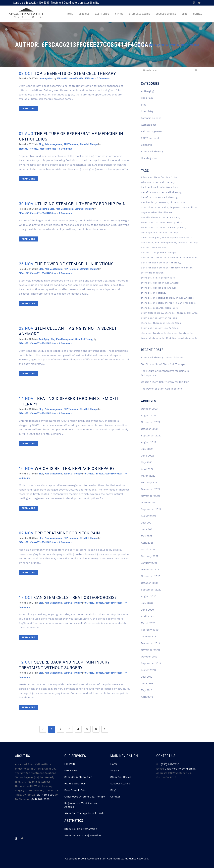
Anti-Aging (44, 339)
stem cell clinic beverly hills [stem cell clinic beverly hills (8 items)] (158, 278)
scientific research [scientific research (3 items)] (152, 273)
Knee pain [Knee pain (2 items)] (173, 217)
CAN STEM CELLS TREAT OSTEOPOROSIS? (76, 598)
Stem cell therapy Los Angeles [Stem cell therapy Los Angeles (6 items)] (159, 328)
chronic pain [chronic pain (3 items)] (177, 202)
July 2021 (147, 523)
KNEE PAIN (71, 771)
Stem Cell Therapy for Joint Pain (84, 813)
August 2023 (149, 415)
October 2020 (149, 583)
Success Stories (120, 784)
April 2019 (147, 697)
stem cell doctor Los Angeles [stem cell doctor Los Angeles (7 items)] (159, 288)
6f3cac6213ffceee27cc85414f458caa (75, 79)
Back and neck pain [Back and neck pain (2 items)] (153, 187)
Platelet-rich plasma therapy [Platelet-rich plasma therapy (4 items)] (158, 253)
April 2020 (147, 616)
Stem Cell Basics (121, 777)
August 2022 (149, 442)
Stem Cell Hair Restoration (81, 829)
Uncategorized (46, 79)
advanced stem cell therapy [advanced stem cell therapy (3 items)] (158, 182)
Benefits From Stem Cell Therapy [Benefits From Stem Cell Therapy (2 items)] (161, 192)
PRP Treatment (71, 144)
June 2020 (147, 610)
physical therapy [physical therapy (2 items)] (188, 243)
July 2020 (147, 603)
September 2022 (151, 436)
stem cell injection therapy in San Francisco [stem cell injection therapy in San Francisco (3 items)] (168, 303)
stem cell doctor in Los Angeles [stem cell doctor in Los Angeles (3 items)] (160, 283)
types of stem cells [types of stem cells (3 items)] (153, 338)
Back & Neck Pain (75, 790)
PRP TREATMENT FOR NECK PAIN (67, 533)
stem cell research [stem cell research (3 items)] (152, 308)
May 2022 (147, 462)
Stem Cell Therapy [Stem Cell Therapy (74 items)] (152, 313)
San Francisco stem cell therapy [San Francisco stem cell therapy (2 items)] (160, 263)
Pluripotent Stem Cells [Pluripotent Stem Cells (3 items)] (155, 258)
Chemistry (147, 111)
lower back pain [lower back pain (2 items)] (151, 238)
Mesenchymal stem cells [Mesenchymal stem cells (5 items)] (177, 238)
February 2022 (150, 482)
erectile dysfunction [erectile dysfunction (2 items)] (153, 217)
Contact (115, 797)
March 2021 (148, 549)
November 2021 (150, 496)
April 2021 (147, 543)
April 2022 (147, 469)
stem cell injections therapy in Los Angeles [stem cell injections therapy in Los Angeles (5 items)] (167, 298)
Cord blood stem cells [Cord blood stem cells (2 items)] (154, 207)
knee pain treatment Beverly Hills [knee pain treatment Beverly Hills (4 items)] (161, 222)
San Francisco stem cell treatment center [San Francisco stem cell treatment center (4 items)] (166, 268)
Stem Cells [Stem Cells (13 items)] (172, 308)
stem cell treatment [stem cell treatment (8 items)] (153, 333)
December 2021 (150, 489)
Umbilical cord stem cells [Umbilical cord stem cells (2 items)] (182, 338)
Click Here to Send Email (180, 769)
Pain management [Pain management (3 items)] (165, 243)
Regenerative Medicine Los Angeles (81, 805)
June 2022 (147, 456)
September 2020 (151, 590)
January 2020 (149, 637)
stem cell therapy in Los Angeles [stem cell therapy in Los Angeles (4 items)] (161, 323)
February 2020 (150, 630)
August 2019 (148, 670)
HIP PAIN (70, 764)
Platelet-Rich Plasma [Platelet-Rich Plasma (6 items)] (154, 248)
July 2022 (147, 449)
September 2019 (151, 663)
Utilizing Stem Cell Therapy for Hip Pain (80, 204)
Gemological (148, 125)
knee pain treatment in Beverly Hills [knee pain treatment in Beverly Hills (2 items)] (163, 228)
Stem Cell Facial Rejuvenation (83, 836)
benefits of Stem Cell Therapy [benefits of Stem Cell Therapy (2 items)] (159, 197)
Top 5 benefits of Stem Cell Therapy (75, 74)
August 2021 (148, 516)
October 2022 (149, 429)
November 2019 (150, 650)
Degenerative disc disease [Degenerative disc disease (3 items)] (157, 212)
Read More (29, 109)
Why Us (115, 771)
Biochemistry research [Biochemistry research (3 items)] (155, 202)
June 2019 (147, 683)
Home (130, 45)
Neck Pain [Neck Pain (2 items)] (147, 243)
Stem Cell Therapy (89, 144)
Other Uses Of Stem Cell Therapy (85, 797)
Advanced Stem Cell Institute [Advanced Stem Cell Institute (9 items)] (159, 177)
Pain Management (53, 144)
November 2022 (151, 422)
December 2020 (151, 570)
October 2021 (149, 503)
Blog (41, 144)
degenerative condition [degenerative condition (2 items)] (184, 207)
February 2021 (149, 556)
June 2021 (147, 529)
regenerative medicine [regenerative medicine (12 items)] (184, 258)
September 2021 (151, 509)
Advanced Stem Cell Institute (105, 859)
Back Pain (44, 209)
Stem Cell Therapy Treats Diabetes (162, 358)
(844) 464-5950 (40, 799)
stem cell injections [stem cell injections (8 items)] (153, 293)
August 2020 (149, 596)
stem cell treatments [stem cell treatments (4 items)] (180, 333)
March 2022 (148, 476)
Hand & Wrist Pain (75, 784)
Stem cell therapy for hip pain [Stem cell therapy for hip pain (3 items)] (159, 318)
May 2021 (146, 536)
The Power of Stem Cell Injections (74, 264)
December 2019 (150, 643)
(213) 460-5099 (40, 3)
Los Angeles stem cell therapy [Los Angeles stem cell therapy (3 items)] (159, 233)
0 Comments (103, 79)
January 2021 (149, 563)
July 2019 (147, 677)
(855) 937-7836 (170, 764)
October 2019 (149, 657)
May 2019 (146, 690)
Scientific (147, 145)
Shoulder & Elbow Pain (78, 777)
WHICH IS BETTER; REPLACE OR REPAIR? (75, 469)
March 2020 (148, 623)
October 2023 (149, 409)
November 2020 (151, 576)
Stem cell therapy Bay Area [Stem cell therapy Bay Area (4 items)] (181, 313)
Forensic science (151, 118)
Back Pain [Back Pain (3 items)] (172, 187)
